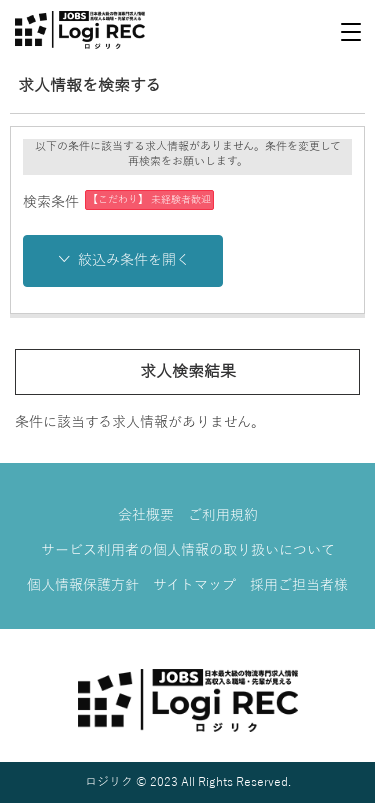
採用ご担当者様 (299, 585)
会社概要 (146, 515)
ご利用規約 (223, 515)
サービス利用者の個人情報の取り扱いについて (188, 550)
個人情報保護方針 (83, 585)
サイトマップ (194, 585)
